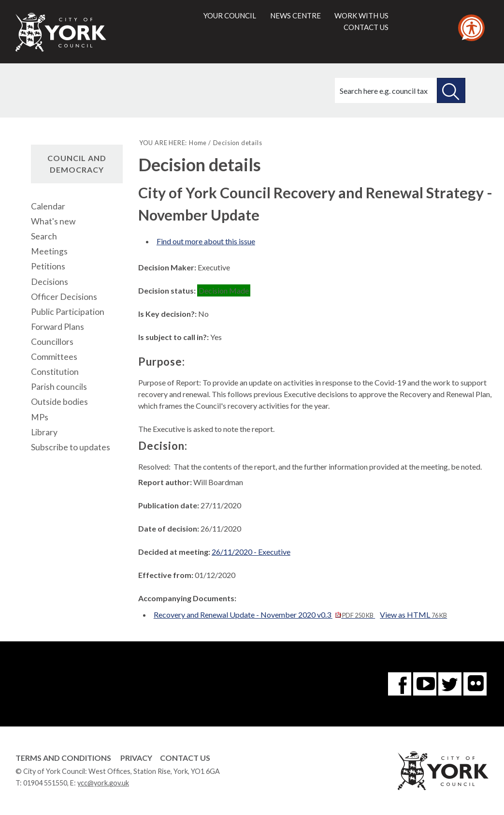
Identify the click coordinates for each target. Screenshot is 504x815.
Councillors (52, 342)
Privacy (136, 758)
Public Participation (68, 312)
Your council (230, 15)
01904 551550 (45, 783)
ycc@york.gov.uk (103, 783)
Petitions (48, 266)
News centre (295, 15)
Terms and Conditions (63, 758)
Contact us (366, 27)
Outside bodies (59, 402)
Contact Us (185, 758)
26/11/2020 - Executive (251, 552)
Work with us (361, 15)
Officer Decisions (64, 297)
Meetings (49, 251)
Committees (54, 357)
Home (198, 143)
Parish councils (59, 387)
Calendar (48, 206)
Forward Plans (58, 327)
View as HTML (413, 615)
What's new (53, 221)
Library (44, 432)
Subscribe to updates (71, 447)
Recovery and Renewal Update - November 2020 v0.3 (264, 615)
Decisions (50, 282)
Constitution (55, 372)
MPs (40, 417)
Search (44, 236)
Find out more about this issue (206, 241)
